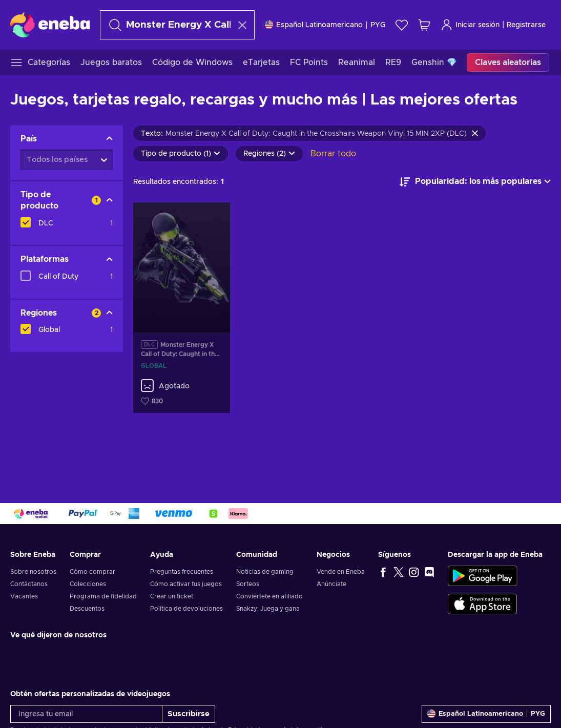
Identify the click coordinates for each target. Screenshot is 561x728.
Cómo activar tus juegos (186, 584)
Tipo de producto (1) (181, 154)
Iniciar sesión (470, 25)
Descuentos (87, 609)
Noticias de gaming (265, 572)
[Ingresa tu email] (86, 714)
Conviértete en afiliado (269, 596)
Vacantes (24, 596)
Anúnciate (331, 584)
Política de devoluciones (186, 609)
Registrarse (526, 25)
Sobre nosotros (33, 572)
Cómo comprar (92, 572)
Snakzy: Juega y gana (268, 609)
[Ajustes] (325, 25)
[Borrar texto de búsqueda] (242, 25)
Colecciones (88, 584)
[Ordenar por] (475, 182)
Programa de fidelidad (103, 596)
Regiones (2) (269, 154)
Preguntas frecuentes (182, 572)
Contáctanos (29, 584)
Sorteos (248, 584)
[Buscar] (168, 25)
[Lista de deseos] (402, 25)
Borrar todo (333, 154)
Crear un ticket (172, 596)
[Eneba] (50, 25)
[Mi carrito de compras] (424, 25)
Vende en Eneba (341, 572)
